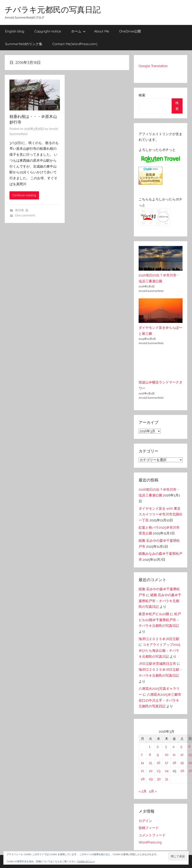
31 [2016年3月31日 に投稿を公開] (166, 779)
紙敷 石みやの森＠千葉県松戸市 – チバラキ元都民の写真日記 (160, 601)
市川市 (19, 210)
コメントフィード (152, 835)
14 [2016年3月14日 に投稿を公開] (142, 763)
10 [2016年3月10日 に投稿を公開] (167, 755)
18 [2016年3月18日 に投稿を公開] (174, 763)
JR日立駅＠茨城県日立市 (157, 664)
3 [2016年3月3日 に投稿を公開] (166, 747)
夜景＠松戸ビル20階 (154, 614)
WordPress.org (150, 842)
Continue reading (24, 195)
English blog (15, 31)
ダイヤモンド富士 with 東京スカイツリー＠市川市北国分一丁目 (160, 514)
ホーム (78, 31)
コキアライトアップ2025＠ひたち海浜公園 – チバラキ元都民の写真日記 (159, 651)
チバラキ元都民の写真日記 (53, 9)
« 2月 (143, 791)
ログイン (145, 821)
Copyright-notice (48, 31)
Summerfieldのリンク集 (24, 44)
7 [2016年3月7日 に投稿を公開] (142, 755)
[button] (178, 856)
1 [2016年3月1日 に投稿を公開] (150, 747)
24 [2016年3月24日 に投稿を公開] (167, 771)
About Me (102, 31)
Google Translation (153, 66)
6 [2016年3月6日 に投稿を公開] (189, 747)
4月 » (153, 791)
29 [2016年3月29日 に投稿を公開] (151, 779)
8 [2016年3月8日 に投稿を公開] (150, 755)
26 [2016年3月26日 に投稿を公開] (182, 771)
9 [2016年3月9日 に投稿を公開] (158, 755)
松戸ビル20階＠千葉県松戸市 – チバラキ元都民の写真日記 (160, 620)
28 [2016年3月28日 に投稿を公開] (143, 779)
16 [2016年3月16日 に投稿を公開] (158, 763)
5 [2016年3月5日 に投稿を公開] (181, 747)
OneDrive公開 (130, 31)
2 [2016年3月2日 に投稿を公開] (158, 747)
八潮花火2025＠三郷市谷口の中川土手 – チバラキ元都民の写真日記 (160, 700)
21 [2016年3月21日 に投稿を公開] (142, 771)
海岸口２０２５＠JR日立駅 (159, 639)
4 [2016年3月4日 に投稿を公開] (174, 747)
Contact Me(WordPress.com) (75, 44)
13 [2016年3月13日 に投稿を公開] (190, 755)
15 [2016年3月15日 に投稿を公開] (150, 763)
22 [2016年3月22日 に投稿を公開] (151, 771)
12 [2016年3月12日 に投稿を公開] (182, 755)
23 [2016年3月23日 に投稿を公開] (159, 771)
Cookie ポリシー (86, 861)
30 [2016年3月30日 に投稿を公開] (159, 779)
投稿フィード (149, 828)
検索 (142, 95)
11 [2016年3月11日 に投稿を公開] (174, 755)
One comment (25, 215)
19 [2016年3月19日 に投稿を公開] (182, 763)
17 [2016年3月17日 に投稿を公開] (166, 763)
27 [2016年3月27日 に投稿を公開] (190, 771)
